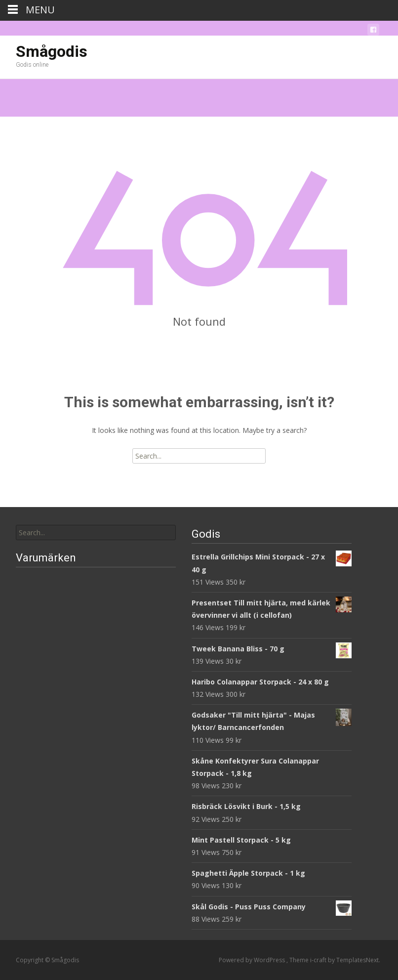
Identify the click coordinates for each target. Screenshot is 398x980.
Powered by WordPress (253, 960)
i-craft (319, 960)
